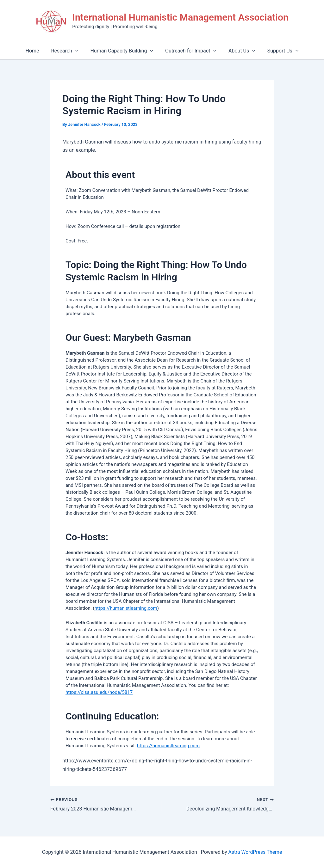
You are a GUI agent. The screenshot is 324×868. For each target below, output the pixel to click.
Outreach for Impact (190, 51)
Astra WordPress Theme (255, 852)
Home (37, 51)
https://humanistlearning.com (126, 608)
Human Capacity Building (123, 51)
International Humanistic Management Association (180, 17)
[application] (78, 51)
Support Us (278, 51)
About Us (239, 51)
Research (68, 51)
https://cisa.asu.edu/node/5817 (99, 692)
